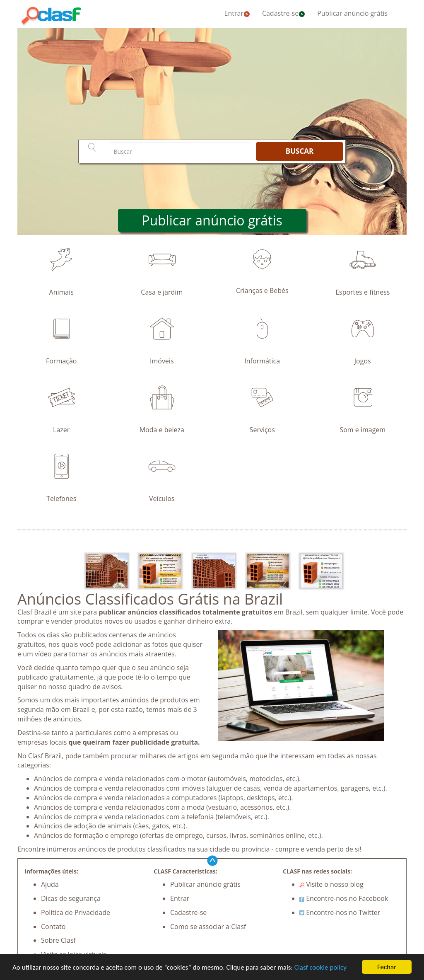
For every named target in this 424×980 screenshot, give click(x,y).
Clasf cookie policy (320, 967)
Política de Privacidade (76, 912)
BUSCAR (300, 151)
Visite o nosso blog (331, 884)
